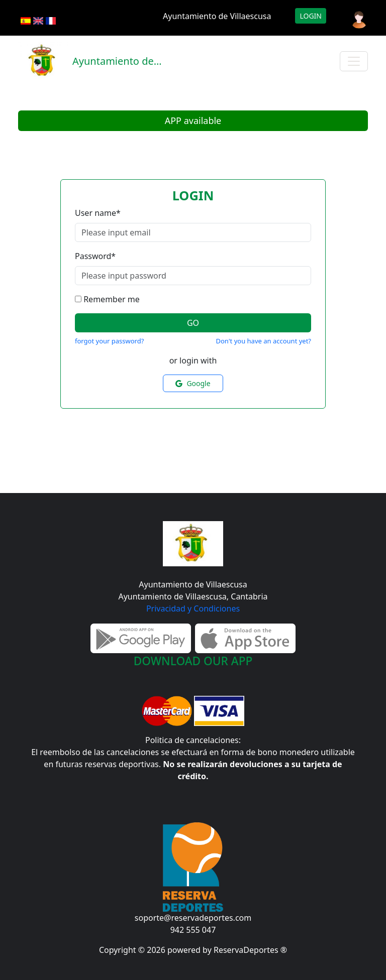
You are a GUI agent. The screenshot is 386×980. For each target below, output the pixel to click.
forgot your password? (109, 341)
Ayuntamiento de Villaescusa (217, 16)
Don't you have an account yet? (263, 341)
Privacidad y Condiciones (193, 608)
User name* (98, 213)
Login (311, 16)
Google (193, 383)
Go (193, 323)
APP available (193, 120)
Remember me (112, 299)
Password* (95, 256)
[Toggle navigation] (354, 61)
